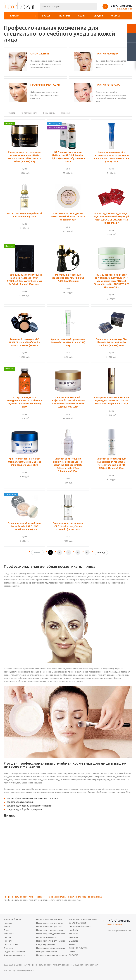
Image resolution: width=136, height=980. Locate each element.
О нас (6, 930)
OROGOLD (74, 955)
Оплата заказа (11, 944)
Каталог (15, 16)
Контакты (9, 934)
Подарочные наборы (47, 952)
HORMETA (74, 937)
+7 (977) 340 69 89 (121, 6)
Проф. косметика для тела (49, 926)
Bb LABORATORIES (78, 923)
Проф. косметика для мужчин (51, 941)
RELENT (72, 944)
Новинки (65, 16)
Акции (82, 16)
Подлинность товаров (15, 952)
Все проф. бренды (13, 919)
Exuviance (73, 941)
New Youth (74, 934)
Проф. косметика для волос (50, 923)
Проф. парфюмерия (46, 937)
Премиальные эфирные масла (51, 948)
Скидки (98, 16)
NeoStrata (74, 930)
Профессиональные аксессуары (51, 955)
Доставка (8, 948)
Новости (8, 941)
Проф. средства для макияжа (51, 934)
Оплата (116, 16)
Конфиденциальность (14, 955)
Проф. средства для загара (50, 930)
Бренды (47, 16)
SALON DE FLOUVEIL (78, 948)
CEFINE (72, 952)
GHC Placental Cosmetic (80, 926)
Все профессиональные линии (83, 919)
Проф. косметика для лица (49, 919)
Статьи (7, 937)
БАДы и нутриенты (46, 944)
